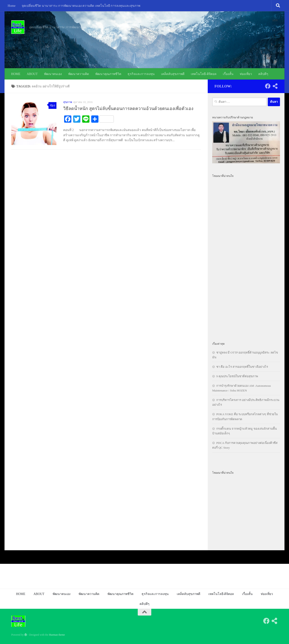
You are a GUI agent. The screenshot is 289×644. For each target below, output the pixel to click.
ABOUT (32, 74)
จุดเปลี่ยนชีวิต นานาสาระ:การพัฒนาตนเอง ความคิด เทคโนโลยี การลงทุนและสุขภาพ (81, 6)
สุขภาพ (68, 102)
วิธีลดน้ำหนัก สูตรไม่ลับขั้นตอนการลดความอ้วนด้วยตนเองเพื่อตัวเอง (128, 109)
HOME (16, 74)
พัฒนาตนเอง (53, 74)
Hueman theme (57, 635)
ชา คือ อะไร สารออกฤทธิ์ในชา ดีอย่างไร (242, 367)
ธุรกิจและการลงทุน (141, 74)
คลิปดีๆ (263, 74)
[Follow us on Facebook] (268, 86)
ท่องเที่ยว (246, 74)
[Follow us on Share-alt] (275, 86)
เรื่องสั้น (228, 74)
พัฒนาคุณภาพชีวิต (108, 74)
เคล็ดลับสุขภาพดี (173, 74)
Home (12, 6)
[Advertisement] (246, 257)
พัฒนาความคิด (79, 74)
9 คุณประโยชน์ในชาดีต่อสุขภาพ (237, 376)
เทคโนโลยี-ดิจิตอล (204, 74)
